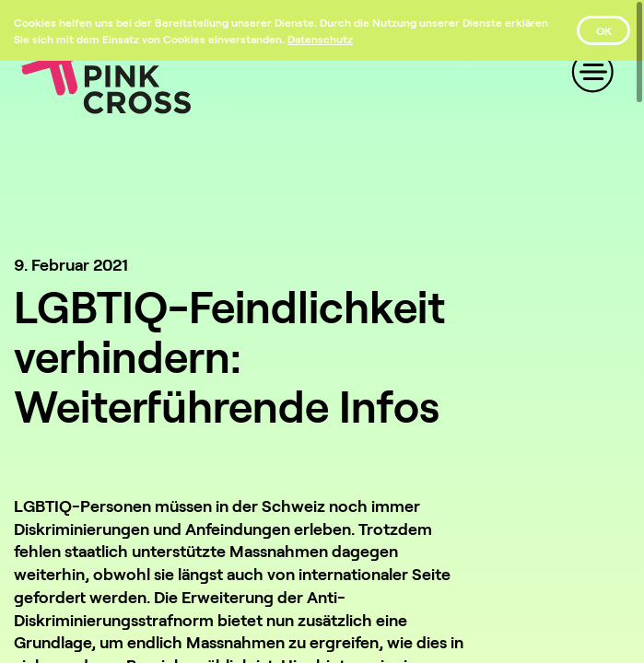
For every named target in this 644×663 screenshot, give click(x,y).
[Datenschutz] (320, 39)
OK (604, 30)
